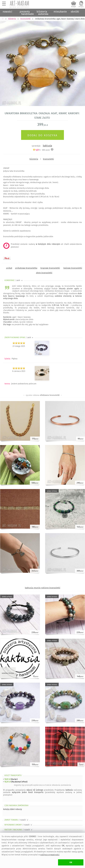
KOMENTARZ (14, 280)
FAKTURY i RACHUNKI (19, 830)
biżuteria (34, 159)
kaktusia (47, 146)
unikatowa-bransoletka (26, 268)
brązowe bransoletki (50, 268)
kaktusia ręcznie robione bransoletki (43, 588)
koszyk (74, 7)
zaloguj (81, 7)
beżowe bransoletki (73, 268)
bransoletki (48, 159)
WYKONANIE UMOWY (18, 825)
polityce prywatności (50, 855)
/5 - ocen (41, 150)
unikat (9, 268)
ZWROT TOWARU (16, 820)
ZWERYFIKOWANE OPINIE (19, 337)
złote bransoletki (44, 273)
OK (71, 862)
